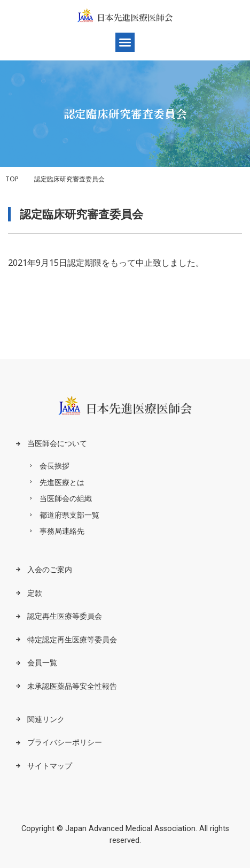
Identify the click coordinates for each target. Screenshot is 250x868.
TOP (12, 179)
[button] (125, 42)
